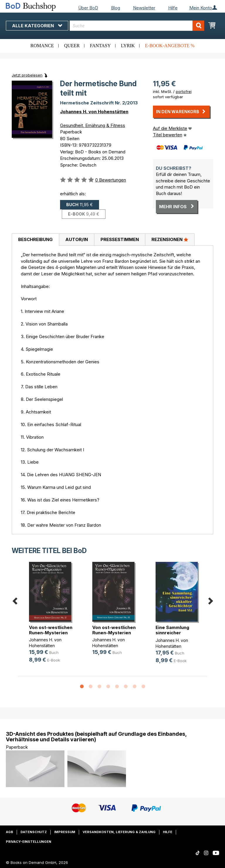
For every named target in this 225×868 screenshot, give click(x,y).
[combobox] (137, 26)
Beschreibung (35, 239)
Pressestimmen (120, 239)
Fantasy (100, 46)
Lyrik (128, 46)
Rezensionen (170, 239)
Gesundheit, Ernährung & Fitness (93, 125)
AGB (10, 832)
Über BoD (88, 8)
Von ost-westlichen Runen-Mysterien (51, 630)
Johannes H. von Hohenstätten (94, 112)
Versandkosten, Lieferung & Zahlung (119, 832)
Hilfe (173, 8)
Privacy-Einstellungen (29, 842)
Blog (116, 8)
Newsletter (144, 8)
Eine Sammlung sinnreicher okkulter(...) (172, 633)
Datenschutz (34, 832)
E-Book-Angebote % (170, 46)
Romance (42, 46)
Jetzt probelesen (27, 75)
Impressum (65, 832)
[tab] (35, 240)
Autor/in (77, 239)
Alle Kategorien (37, 26)
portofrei (184, 91)
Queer (72, 46)
